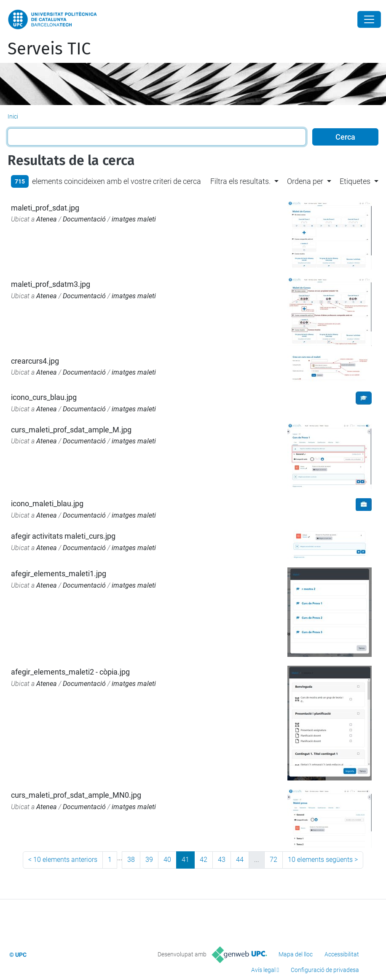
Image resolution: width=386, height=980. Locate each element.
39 (149, 860)
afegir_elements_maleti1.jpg (59, 574)
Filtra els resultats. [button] (240, 181)
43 (222, 860)
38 (131, 860)
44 (240, 860)
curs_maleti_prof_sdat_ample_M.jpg (71, 430)
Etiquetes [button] (355, 181)
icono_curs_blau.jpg (44, 397)
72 (273, 860)
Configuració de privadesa (325, 970)
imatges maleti (134, 219)
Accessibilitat (342, 954)
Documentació (84, 219)
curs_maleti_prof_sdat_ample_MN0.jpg (76, 795)
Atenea (47, 219)
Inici (13, 116)
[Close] (369, 19)
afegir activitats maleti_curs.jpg (63, 536)
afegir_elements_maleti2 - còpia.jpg (70, 672)
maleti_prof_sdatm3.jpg (51, 284)
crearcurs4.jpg (35, 361)
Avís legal (263, 970)
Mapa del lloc (296, 954)
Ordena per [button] (305, 181)
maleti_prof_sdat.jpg (45, 208)
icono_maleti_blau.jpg (47, 503)
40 (167, 860)
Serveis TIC (49, 49)
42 (204, 860)
